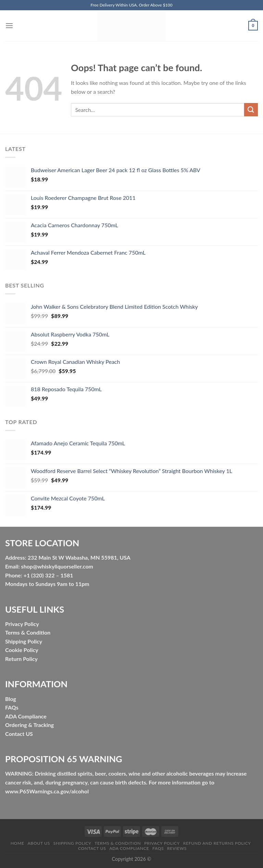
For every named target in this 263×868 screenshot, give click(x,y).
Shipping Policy (72, 843)
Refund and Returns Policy (217, 843)
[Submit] (251, 110)
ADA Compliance (26, 716)
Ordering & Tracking (29, 725)
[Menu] (9, 25)
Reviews (177, 848)
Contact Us (92, 848)
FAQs (12, 707)
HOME (17, 843)
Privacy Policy (162, 843)
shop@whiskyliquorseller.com (57, 566)
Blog (11, 699)
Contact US (19, 734)
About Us (39, 843)
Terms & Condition (118, 843)
